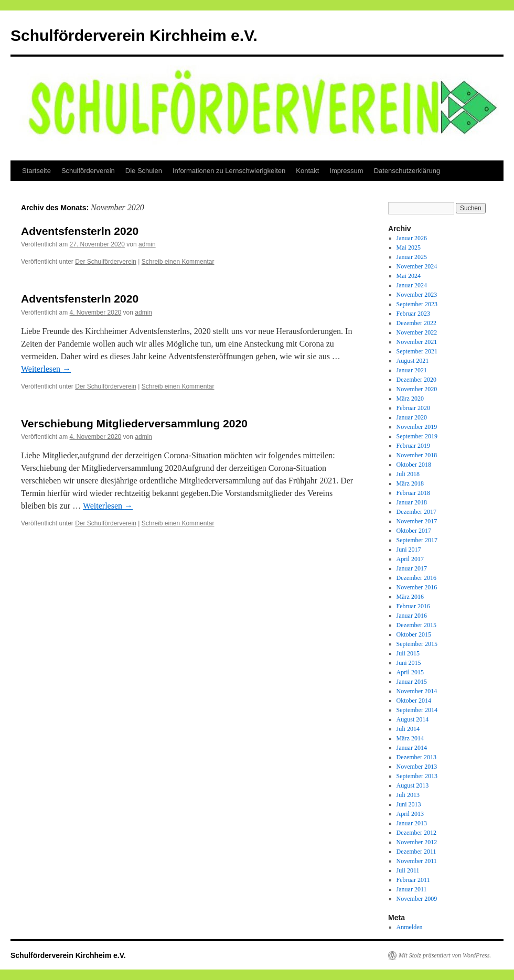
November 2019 (417, 427)
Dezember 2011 (416, 852)
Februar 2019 (413, 446)
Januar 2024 (412, 285)
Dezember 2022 (416, 323)
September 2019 (417, 436)
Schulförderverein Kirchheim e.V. (134, 35)
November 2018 (417, 455)
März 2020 (410, 399)
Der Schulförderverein (106, 262)
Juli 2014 (408, 729)
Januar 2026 (412, 238)
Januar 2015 (412, 682)
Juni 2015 (409, 663)
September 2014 (417, 710)
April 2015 (410, 672)
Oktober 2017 (414, 531)
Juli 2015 (408, 653)
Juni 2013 (409, 804)
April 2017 (410, 559)
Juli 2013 (408, 795)
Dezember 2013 (416, 757)
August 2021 (413, 361)
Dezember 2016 (416, 578)
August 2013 (413, 785)
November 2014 (417, 691)
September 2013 (417, 776)
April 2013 (410, 814)
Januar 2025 (412, 257)
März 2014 (410, 738)
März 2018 (410, 483)
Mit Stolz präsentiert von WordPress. (445, 955)
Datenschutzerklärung (407, 171)
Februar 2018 (413, 493)
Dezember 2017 (416, 512)
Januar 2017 (412, 568)
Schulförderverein (88, 171)
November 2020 (417, 389)
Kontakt (307, 171)
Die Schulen (144, 171)
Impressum (346, 171)
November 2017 (417, 521)
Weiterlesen (46, 369)
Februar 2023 (413, 314)
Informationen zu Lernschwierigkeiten (229, 171)
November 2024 (417, 266)
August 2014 (413, 719)
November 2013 (417, 767)
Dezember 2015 (416, 625)
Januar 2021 (412, 370)
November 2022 (417, 332)
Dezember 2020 (416, 380)
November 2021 (417, 342)
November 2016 (417, 587)
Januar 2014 (412, 748)
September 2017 (417, 540)
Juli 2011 (408, 870)
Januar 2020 (412, 417)
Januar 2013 (412, 823)
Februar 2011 (413, 880)
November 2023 (417, 295)
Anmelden (410, 927)
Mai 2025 (409, 247)
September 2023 (417, 304)
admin (147, 244)
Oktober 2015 (414, 634)
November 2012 (417, 842)
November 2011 (417, 861)
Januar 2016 (412, 616)
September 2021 (417, 351)
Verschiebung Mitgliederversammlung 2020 (134, 423)
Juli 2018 (408, 474)
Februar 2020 (413, 408)
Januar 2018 (412, 502)
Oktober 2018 (414, 465)
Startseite (36, 171)
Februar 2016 (413, 606)
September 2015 (417, 644)
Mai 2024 (409, 276)
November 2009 (417, 899)
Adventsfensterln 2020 (80, 231)
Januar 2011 (412, 889)
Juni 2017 (409, 550)
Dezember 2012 (416, 833)
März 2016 (410, 597)
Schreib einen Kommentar (178, 262)
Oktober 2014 (414, 701)
